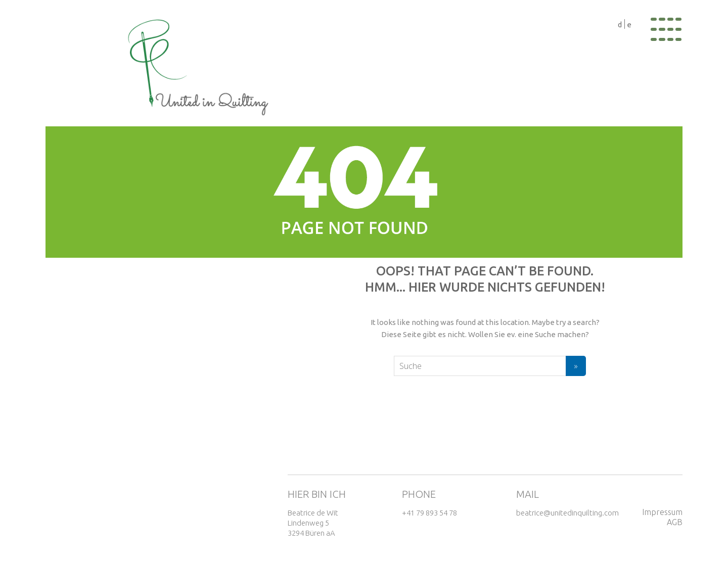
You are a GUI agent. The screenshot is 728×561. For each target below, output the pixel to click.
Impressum (662, 512)
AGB (675, 522)
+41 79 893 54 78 (429, 513)
